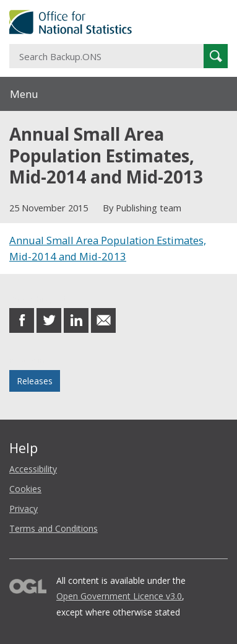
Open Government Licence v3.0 (119, 596)
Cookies (25, 489)
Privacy (24, 509)
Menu (24, 94)
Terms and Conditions (54, 528)
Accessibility (33, 469)
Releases (35, 381)
